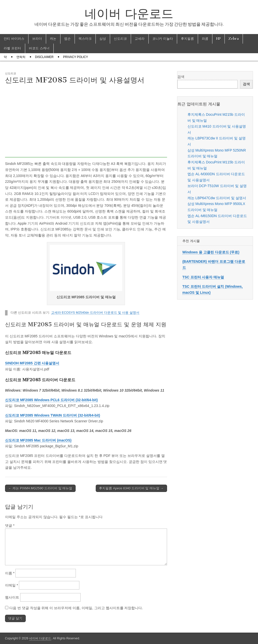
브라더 (37, 39)
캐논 (53, 39)
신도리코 (120, 39)
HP (218, 39)
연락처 (21, 57)
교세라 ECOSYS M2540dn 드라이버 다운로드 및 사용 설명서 (95, 313)
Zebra (234, 39)
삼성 (103, 39)
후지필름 (187, 39)
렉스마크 (85, 39)
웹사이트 (12, 597)
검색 (181, 77)
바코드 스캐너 (39, 48)
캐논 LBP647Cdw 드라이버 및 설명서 (217, 198)
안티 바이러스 (14, 39)
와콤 (205, 39)
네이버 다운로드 (129, 13)
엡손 (68, 39)
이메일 (11, 585)
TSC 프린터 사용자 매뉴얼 (203, 277)
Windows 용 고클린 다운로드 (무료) (211, 252)
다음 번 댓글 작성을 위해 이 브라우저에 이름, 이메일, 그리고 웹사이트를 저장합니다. (76, 608)
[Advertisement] (86, 122)
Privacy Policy (75, 57)
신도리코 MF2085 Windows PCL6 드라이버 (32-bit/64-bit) (51, 400)
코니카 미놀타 (163, 39)
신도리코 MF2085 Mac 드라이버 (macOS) (38, 440)
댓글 (10, 525)
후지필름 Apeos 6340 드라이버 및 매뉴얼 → (131, 488)
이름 (10, 573)
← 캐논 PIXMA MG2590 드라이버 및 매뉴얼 (40, 488)
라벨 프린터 (12, 48)
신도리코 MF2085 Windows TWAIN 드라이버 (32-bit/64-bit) (53, 415)
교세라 (140, 39)
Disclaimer (44, 57)
